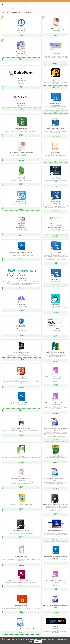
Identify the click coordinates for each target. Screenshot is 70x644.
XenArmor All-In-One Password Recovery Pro (21, 629)
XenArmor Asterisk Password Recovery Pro (55, 606)
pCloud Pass (21, 305)
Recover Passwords (21, 556)
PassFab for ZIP (55, 279)
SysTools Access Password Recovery (21, 581)
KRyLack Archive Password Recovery (55, 403)
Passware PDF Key (56, 329)
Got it (38, 642)
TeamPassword (55, 305)
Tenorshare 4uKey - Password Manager (21, 152)
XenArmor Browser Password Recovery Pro (56, 480)
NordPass (55, 177)
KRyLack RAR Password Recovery (56, 377)
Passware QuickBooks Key (55, 228)
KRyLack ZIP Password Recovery (55, 581)
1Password (21, 29)
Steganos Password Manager (21, 429)
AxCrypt (21, 456)
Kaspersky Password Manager (56, 352)
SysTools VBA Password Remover (21, 252)
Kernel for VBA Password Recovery (21, 505)
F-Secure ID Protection (55, 530)
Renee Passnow (56, 152)
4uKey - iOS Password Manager (56, 29)
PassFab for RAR (56, 202)
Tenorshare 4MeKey (21, 228)
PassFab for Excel (21, 128)
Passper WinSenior (21, 202)
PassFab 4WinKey (56, 103)
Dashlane (56, 52)
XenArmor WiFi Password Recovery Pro (55, 430)
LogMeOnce (56, 627)
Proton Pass (21, 103)
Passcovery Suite (21, 377)
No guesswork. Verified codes (35, 1)
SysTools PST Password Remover (21, 403)
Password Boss (21, 279)
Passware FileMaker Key (55, 456)
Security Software (6, 9)
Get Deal (21, 36)
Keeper (55, 79)
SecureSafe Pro (21, 52)
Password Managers (17, 9)
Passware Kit (21, 177)
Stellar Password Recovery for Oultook (56, 505)
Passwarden (21, 329)
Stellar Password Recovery (21, 530)
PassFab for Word (55, 252)
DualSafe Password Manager (21, 352)
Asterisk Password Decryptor (21, 479)
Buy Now (56, 540)
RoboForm (21, 79)
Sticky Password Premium (56, 128)
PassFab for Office (21, 605)
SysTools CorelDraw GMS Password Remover (56, 557)
